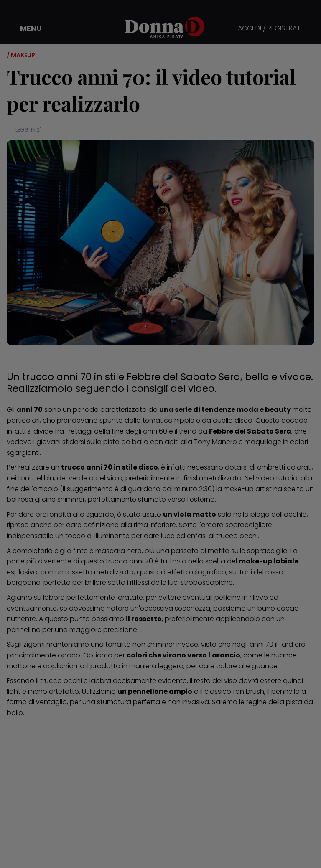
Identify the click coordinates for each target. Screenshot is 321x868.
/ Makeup (21, 55)
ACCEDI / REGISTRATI (270, 29)
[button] (25, 28)
